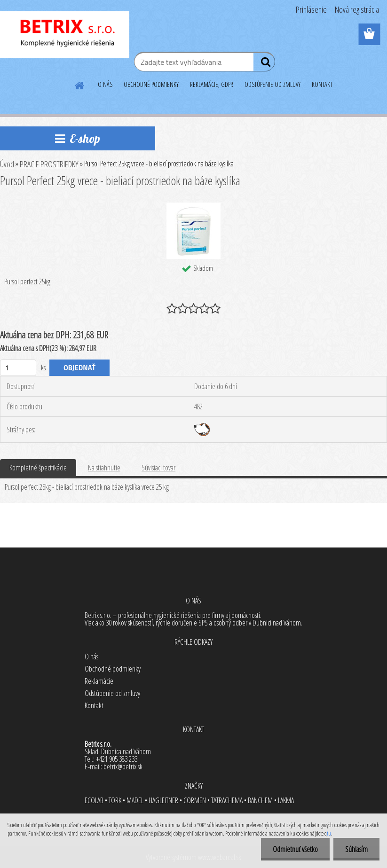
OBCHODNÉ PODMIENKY (151, 84)
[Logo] (65, 35)
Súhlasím (356, 849)
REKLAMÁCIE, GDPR (212, 84)
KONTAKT (322, 84)
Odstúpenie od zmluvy (112, 693)
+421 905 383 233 (117, 759)
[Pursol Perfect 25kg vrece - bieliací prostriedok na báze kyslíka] (193, 206)
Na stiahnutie (104, 468)
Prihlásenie (311, 9)
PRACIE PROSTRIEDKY (49, 164)
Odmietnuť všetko (295, 849)
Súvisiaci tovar (158, 468)
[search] (264, 64)
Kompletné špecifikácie (38, 468)
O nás (91, 657)
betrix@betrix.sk (123, 766)
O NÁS (105, 84)
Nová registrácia (357, 9)
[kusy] (18, 368)
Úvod (7, 164)
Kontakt (94, 705)
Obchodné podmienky (113, 669)
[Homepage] (80, 84)
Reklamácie (99, 681)
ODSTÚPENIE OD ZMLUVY (272, 84)
